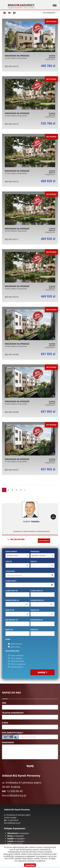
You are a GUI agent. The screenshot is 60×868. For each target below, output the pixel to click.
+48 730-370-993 (16, 539)
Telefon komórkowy (13, 713)
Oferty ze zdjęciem (16, 655)
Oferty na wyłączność (17, 664)
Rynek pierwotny (15, 644)
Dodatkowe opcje (12, 651)
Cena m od (10, 610)
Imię (4, 703)
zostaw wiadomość (44, 541)
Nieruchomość (11, 552)
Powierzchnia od (12, 600)
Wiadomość (8, 742)
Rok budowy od (12, 620)
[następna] (25, 490)
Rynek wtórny (14, 647)
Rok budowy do (37, 620)
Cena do (34, 561)
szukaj (42, 672)
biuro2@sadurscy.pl (14, 795)
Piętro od (9, 630)
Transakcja (35, 552)
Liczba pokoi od (12, 591)
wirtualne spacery (16, 667)
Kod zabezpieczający (13, 733)
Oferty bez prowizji (16, 661)
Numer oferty (11, 581)
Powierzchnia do (37, 600)
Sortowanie (50, 12)
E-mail (5, 723)
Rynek (8, 639)
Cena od (9, 561)
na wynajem (18, 833)
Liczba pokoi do (37, 591)
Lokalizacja (10, 571)
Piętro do (34, 630)
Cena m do (35, 610)
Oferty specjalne (15, 658)
